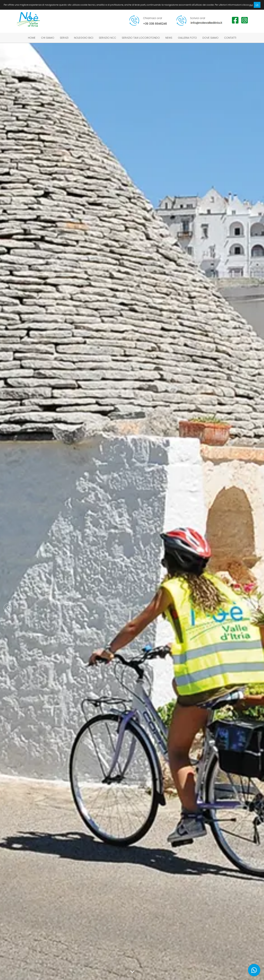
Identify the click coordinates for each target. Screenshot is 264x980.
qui (251, 5)
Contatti (230, 38)
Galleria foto (187, 38)
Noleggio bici (84, 38)
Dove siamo (210, 38)
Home (32, 38)
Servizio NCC (107, 38)
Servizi (64, 38)
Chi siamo (48, 38)
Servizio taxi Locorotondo (141, 38)
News (169, 38)
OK (257, 5)
